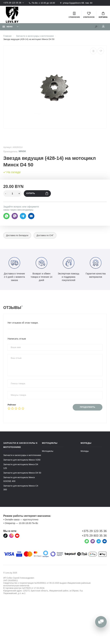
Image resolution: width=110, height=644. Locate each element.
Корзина (103, 15)
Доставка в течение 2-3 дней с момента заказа (14, 269)
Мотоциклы (48, 451)
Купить (37, 193)
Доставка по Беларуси (17, 236)
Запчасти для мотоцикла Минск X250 (22, 460)
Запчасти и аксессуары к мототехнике (22, 455)
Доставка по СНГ (45, 236)
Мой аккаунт (103, 26)
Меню (8, 27)
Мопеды (85, 451)
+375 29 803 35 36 (94, 536)
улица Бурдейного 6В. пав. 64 (76, 3)
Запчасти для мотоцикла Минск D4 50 (22, 473)
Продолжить (87, 407)
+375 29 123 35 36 (12, 3)
